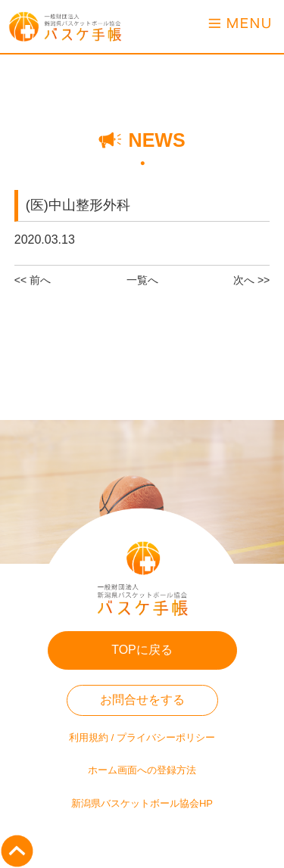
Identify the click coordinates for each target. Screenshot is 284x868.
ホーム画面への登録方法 (142, 770)
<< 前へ (33, 280)
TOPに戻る (142, 650)
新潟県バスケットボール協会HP (142, 803)
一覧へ (142, 280)
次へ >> (251, 280)
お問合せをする (142, 700)
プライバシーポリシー (166, 737)
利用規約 (89, 737)
